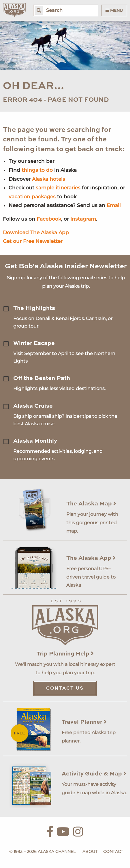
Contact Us (65, 688)
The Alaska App (91, 558)
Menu (114, 10)
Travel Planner (84, 722)
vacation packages (32, 197)
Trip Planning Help (65, 654)
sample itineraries (58, 188)
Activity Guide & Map (94, 774)
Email (114, 205)
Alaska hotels (49, 179)
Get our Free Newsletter (33, 241)
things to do (37, 170)
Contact (113, 852)
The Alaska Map (91, 504)
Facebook (49, 219)
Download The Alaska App (36, 232)
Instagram (83, 219)
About (90, 852)
